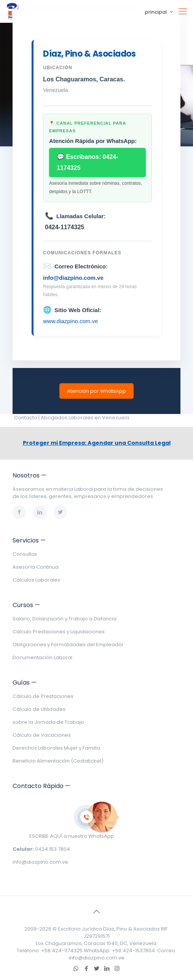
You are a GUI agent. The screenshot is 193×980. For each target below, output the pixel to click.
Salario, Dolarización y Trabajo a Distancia (65, 619)
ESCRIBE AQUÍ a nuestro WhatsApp (72, 836)
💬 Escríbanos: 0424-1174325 (87, 162)
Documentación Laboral (42, 657)
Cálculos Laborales (36, 580)
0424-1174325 (65, 227)
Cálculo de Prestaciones (43, 696)
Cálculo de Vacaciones (42, 735)
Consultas (25, 554)
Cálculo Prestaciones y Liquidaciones (59, 632)
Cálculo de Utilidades (39, 709)
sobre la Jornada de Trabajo (48, 722)
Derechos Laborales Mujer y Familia (56, 748)
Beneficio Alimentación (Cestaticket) (58, 761)
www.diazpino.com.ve (70, 321)
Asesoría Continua (36, 567)
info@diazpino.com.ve (73, 278)
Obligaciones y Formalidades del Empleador (68, 645)
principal (160, 12)
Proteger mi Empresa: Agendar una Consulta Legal (97, 443)
